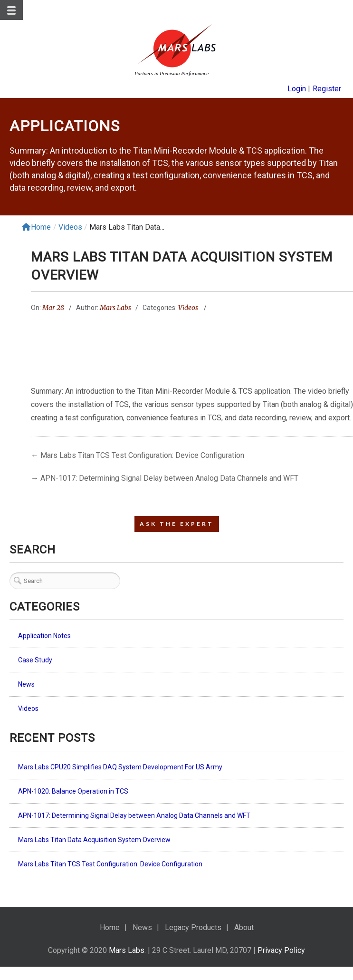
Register (327, 89)
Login (297, 89)
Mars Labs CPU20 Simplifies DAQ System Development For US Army (120, 767)
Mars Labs (115, 308)
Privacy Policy (281, 950)
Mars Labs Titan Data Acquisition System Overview (94, 840)
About (244, 927)
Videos (70, 227)
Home (36, 227)
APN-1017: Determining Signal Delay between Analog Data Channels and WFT (169, 478)
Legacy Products (193, 927)
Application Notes (44, 636)
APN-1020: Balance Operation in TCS (73, 791)
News (26, 684)
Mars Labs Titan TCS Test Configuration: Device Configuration (142, 455)
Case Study (35, 660)
